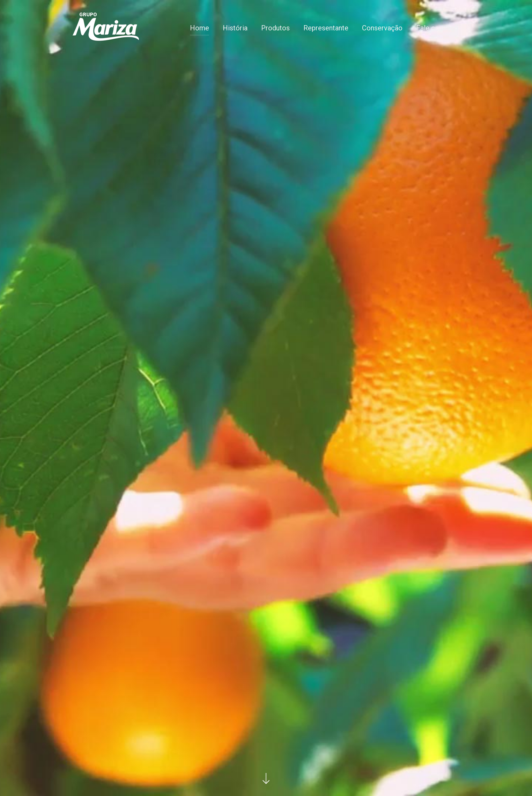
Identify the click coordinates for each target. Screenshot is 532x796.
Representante (326, 28)
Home (199, 28)
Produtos (275, 28)
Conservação (382, 28)
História (235, 28)
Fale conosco (437, 28)
